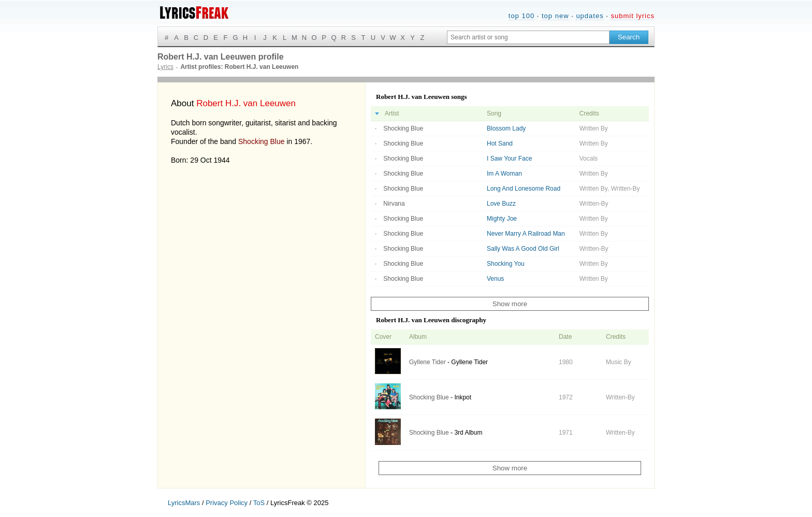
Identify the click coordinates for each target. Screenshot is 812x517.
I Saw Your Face (509, 159)
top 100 (521, 16)
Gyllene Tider (427, 362)
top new (555, 16)
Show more (510, 304)
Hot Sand (500, 143)
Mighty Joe (502, 219)
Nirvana (394, 204)
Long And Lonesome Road (524, 189)
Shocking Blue (262, 141)
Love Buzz (501, 204)
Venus (495, 279)
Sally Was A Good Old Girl (523, 249)
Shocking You (506, 264)
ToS (259, 503)
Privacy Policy (227, 503)
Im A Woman (504, 174)
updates (590, 16)
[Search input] (528, 37)
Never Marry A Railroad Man (526, 234)
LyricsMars (184, 503)
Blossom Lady (506, 128)
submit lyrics (633, 16)
